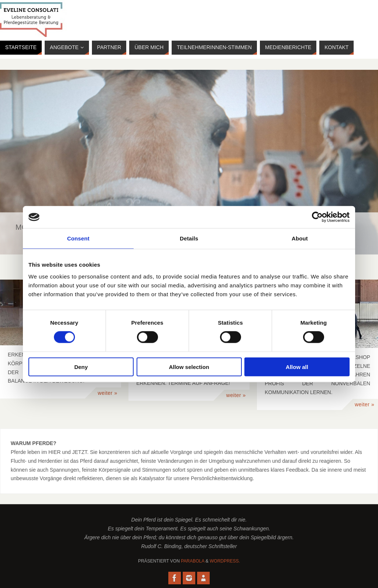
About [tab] (300, 238)
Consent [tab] (78, 238)
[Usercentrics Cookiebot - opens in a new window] (317, 217)
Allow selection (189, 367)
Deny (81, 367)
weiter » (108, 393)
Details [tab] (189, 238)
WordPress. (225, 561)
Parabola (193, 561)
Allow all (297, 367)
